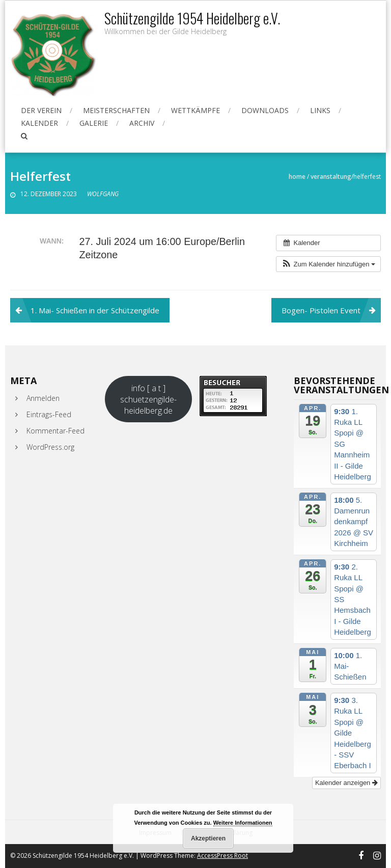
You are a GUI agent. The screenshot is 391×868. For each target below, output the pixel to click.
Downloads (265, 110)
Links (320, 110)
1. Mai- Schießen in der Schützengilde (95, 310)
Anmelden (43, 398)
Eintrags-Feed (49, 414)
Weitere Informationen (243, 823)
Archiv (142, 123)
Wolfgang (103, 194)
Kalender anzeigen (346, 783)
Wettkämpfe (195, 110)
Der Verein (41, 110)
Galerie (94, 123)
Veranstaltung (331, 177)
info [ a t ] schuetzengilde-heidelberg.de (148, 399)
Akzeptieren (208, 838)
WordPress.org (50, 447)
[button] (328, 264)
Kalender (39, 123)
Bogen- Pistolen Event (321, 310)
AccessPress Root (222, 856)
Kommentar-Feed (55, 431)
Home (297, 177)
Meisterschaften (116, 110)
